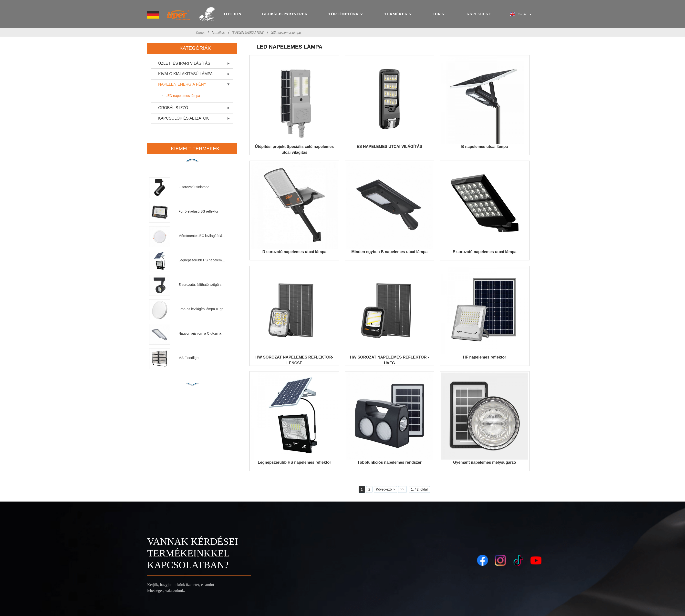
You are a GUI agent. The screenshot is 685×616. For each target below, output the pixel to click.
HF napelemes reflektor (484, 357)
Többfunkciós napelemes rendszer (389, 462)
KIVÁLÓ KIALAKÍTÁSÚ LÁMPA (185, 74)
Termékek (398, 14)
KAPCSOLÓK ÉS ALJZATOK (183, 118)
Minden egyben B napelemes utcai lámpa (389, 252)
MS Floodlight (189, 358)
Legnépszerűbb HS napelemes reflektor (203, 260)
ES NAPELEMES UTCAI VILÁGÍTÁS (389, 147)
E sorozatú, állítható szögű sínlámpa (203, 285)
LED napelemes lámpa (286, 32)
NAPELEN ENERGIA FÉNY (248, 32)
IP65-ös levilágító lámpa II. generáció (203, 309)
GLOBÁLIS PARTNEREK (285, 14)
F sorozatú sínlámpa (194, 187)
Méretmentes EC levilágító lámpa (203, 236)
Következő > (385, 489)
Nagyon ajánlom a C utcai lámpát (203, 333)
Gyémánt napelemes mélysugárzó (485, 462)
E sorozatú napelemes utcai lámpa (484, 252)
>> (402, 489)
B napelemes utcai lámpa (484, 147)
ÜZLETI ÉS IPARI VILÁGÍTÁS (184, 63)
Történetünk (346, 14)
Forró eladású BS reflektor (198, 211)
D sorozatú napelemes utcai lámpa (294, 252)
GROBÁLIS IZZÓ (173, 108)
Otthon (233, 14)
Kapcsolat (478, 14)
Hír (439, 14)
